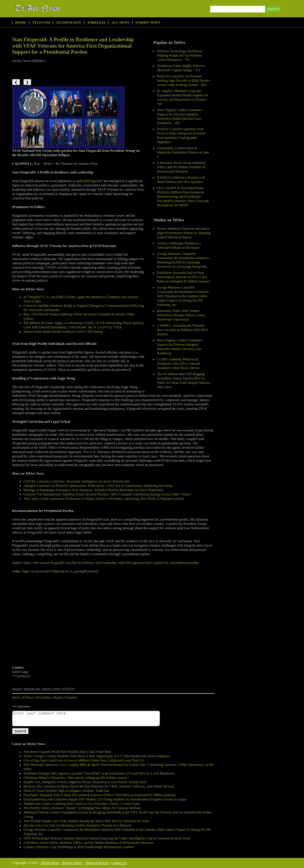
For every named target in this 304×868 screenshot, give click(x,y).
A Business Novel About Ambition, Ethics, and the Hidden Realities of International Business (182, 167)
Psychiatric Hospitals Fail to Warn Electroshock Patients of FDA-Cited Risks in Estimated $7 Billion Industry (184, 277)
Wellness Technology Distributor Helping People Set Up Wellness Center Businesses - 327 (180, 55)
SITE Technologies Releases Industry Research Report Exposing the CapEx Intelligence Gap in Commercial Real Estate (107, 838)
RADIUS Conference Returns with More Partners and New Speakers (181, 180)
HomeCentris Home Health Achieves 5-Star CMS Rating (63, 332)
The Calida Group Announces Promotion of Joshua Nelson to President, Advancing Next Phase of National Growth (104, 499)
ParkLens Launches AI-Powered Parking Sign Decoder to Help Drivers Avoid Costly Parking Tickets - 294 (184, 81)
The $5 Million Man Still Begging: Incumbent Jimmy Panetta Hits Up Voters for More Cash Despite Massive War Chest (184, 380)
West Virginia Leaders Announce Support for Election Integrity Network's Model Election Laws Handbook (180, 347)
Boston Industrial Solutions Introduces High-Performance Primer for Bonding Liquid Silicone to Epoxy (184, 233)
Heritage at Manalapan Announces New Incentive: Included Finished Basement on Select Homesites (93, 490)
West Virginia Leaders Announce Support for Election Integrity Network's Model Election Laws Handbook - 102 (180, 116)
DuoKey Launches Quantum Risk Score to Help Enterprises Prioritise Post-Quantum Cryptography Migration (182, 135)
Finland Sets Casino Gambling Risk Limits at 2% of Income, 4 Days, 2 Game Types (82, 804)
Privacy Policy (72, 863)
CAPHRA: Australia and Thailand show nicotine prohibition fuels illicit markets (183, 330)
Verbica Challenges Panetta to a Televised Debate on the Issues (179, 245)
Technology (69, 23)
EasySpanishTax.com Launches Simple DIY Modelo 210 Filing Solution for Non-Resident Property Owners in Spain (105, 799)
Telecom (41, 23)
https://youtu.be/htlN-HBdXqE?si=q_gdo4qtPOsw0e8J (60, 571)
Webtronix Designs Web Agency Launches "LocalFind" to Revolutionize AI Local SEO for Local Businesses (99, 773)
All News (120, 23)
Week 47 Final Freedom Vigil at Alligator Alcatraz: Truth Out (66, 791)
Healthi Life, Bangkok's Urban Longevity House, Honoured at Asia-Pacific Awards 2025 (85, 782)
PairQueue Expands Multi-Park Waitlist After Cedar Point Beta (67, 752)
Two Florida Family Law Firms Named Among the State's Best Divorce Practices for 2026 (86, 821)
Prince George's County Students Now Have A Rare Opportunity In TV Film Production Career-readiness (97, 756)
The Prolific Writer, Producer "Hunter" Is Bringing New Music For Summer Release (82, 808)
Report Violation (65, 697)
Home (21, 23)
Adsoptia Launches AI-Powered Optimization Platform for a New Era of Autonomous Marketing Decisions (98, 486)
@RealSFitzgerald (89, 181)
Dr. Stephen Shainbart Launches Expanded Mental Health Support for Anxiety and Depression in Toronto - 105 (183, 97)
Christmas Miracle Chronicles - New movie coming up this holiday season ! (76, 778)
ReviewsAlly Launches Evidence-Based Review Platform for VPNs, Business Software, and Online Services (99, 786)
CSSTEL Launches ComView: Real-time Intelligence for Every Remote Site (77, 481)
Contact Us (119, 863)
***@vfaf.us (21, 676)
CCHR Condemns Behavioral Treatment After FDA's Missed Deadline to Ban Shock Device (178, 364)
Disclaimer (44, 697)
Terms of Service (97, 863)
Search (273, 16)
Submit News (148, 23)
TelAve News (55, 8)
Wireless (96, 23)
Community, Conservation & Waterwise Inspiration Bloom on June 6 (183, 152)
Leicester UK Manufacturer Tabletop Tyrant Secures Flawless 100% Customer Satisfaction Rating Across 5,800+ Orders (107, 494)
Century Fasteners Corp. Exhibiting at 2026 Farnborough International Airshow (79, 847)
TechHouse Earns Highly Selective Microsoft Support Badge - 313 (181, 68)
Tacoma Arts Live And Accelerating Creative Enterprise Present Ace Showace (78, 825)
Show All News (23, 697)
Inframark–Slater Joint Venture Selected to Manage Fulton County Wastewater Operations (181, 315)
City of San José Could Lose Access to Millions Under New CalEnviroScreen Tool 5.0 (84, 760)
